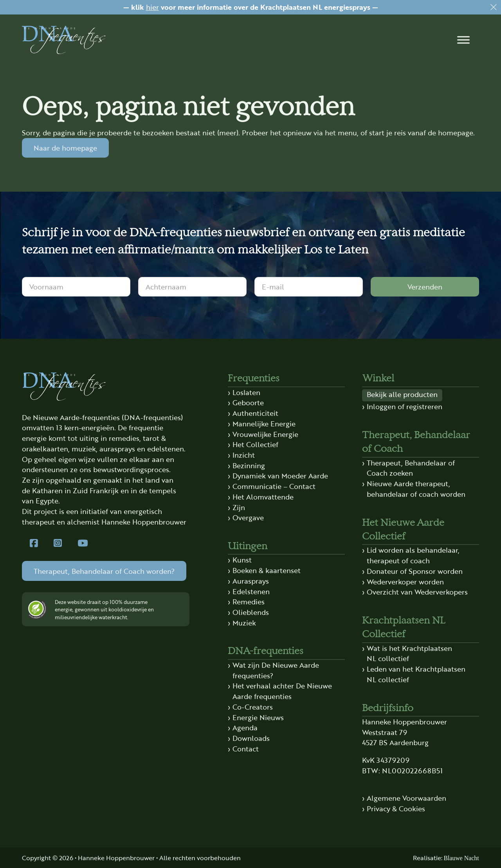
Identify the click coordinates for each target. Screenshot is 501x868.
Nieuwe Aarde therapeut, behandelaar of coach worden (416, 489)
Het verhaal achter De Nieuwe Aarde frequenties (282, 691)
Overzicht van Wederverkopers (417, 592)
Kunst (242, 560)
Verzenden (425, 287)
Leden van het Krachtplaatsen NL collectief (416, 674)
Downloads (251, 738)
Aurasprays (251, 581)
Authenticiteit (255, 413)
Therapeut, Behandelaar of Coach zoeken (411, 468)
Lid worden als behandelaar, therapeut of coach (413, 555)
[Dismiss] (494, 7)
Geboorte (248, 402)
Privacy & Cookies (396, 808)
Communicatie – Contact (274, 486)
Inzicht (244, 455)
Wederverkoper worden (405, 581)
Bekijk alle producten (402, 394)
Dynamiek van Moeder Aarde (280, 475)
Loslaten (246, 392)
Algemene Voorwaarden (406, 798)
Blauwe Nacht (461, 858)
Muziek (244, 623)
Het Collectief (255, 444)
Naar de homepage (65, 148)
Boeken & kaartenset (267, 570)
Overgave (248, 517)
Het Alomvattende (263, 497)
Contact (246, 748)
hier (152, 7)
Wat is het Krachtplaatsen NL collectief (409, 653)
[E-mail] (309, 287)
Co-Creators (253, 707)
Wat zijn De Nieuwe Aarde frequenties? (276, 670)
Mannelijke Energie (264, 423)
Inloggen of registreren (405, 406)
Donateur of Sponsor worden (415, 571)
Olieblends (251, 612)
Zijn (239, 507)
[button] (463, 40)
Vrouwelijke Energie (265, 434)
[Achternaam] (192, 287)
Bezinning (249, 465)
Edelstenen (251, 591)
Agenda (245, 727)
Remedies (249, 601)
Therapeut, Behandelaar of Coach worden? (104, 571)
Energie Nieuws (258, 717)
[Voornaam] (76, 287)
